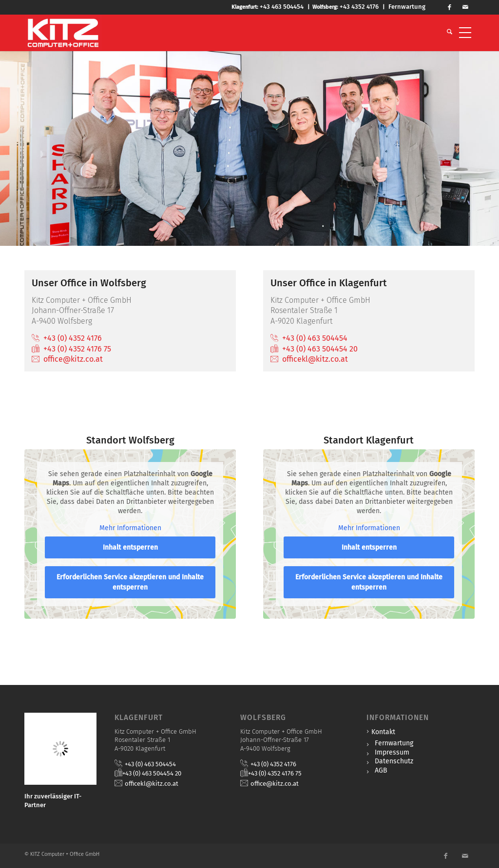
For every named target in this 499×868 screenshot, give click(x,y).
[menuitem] (450, 33)
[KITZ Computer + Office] (63, 33)
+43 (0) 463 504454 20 (320, 349)
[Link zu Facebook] (454, 7)
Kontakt (383, 732)
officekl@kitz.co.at (315, 359)
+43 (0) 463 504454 (315, 338)
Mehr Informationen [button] (130, 528)
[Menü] (465, 33)
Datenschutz (394, 761)
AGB (381, 770)
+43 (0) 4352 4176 (73, 338)
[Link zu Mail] (469, 7)
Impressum (392, 752)
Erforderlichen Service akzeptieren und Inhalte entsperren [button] (130, 583)
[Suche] (450, 33)
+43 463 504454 (282, 7)
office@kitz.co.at (73, 359)
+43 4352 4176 (359, 7)
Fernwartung (407, 7)
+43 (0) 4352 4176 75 (77, 349)
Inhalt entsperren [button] (130, 548)
